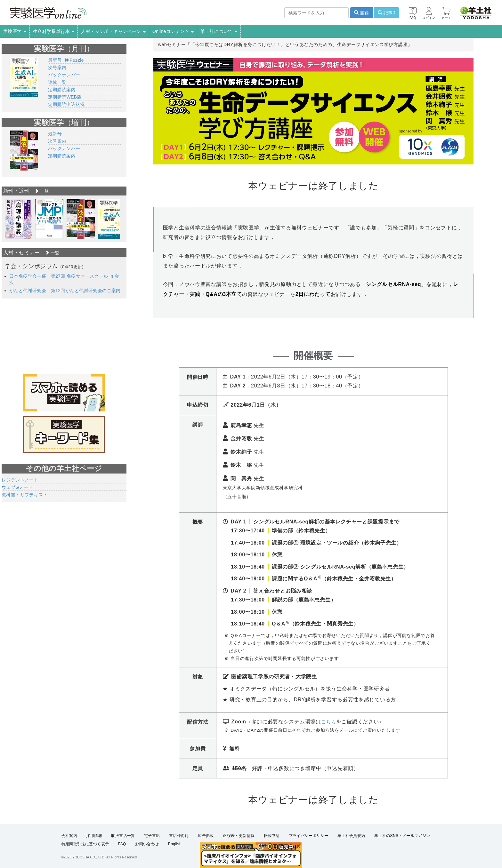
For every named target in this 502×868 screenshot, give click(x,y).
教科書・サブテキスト (25, 495)
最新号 (55, 60)
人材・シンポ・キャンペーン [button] (113, 31)
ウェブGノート (17, 487)
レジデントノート (20, 480)
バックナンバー (64, 75)
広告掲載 (206, 836)
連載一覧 (57, 82)
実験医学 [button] (15, 31)
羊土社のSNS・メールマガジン (402, 836)
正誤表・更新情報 (239, 836)
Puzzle (74, 60)
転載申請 (272, 836)
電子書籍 (152, 836)
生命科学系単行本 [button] (54, 31)
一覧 (42, 191)
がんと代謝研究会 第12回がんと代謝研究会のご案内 (65, 291)
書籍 (361, 13)
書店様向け (179, 836)
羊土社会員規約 (351, 836)
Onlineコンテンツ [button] (173, 31)
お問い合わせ (147, 844)
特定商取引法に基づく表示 (85, 844)
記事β (386, 13)
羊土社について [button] (219, 31)
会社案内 (69, 836)
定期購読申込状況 (66, 104)
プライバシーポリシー (309, 836)
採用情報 (94, 836)
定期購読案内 (62, 90)
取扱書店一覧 (123, 836)
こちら (329, 722)
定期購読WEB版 (65, 97)
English (175, 844)
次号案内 (57, 68)
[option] (18, 219)
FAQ (122, 844)
